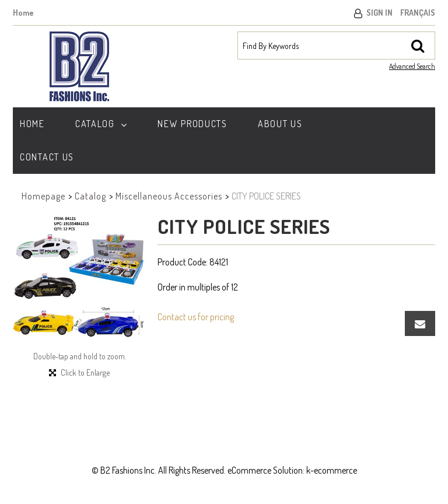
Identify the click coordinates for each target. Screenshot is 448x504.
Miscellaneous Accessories (169, 196)
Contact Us (47, 157)
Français (418, 13)
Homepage (43, 196)
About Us (280, 124)
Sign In (379, 13)
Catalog (101, 124)
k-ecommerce (332, 470)
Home (23, 13)
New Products (192, 124)
